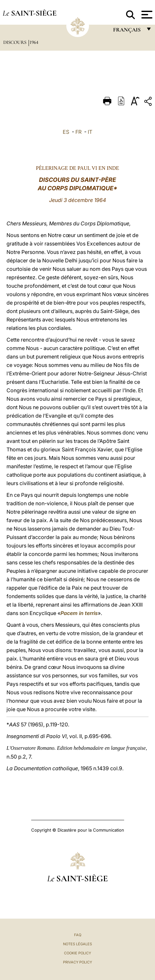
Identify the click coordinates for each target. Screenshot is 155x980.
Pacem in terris (79, 613)
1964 (34, 42)
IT (90, 132)
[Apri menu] (146, 15)
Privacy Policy (77, 962)
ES (66, 132)
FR (78, 132)
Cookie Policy (77, 953)
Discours (15, 42)
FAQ (78, 935)
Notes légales (77, 944)
